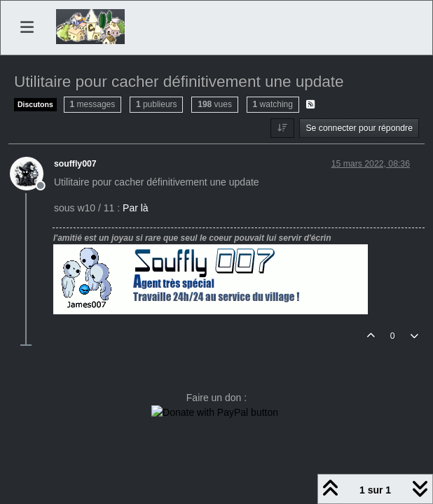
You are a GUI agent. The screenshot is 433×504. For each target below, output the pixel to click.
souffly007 (75, 164)
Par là (136, 208)
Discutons (35, 104)
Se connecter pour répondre (359, 128)
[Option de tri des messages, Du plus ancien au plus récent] (282, 128)
